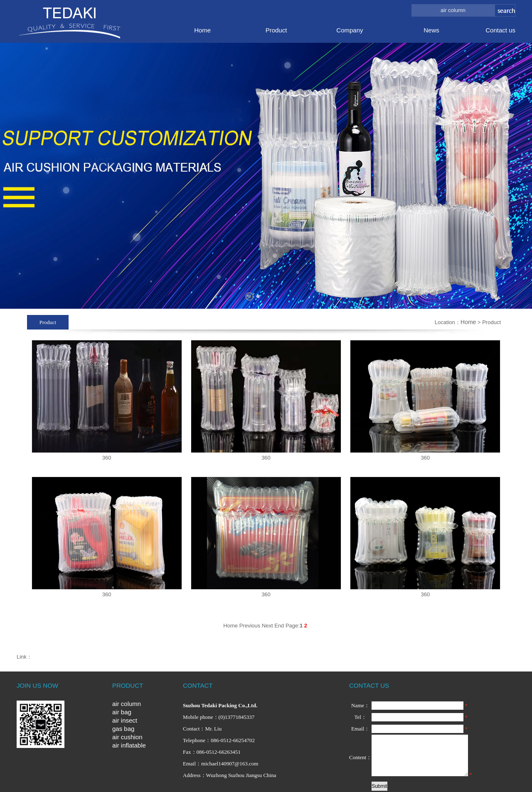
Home (202, 30)
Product (276, 30)
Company (350, 30)
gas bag (123, 729)
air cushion (127, 737)
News (431, 30)
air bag (122, 712)
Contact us (500, 30)
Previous (250, 626)
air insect (125, 720)
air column (127, 704)
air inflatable (129, 745)
